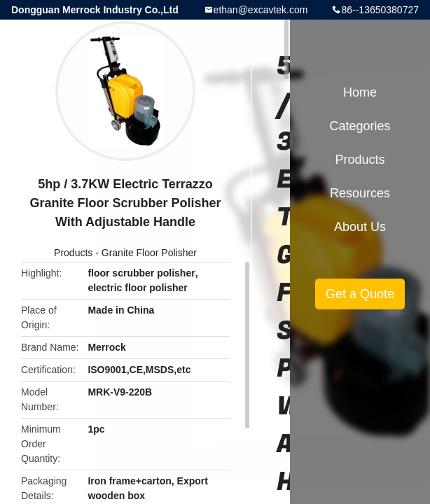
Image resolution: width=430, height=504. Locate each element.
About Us (360, 227)
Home (360, 92)
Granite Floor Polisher (149, 253)
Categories (360, 126)
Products (73, 253)
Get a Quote (360, 294)
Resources (360, 193)
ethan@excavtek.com (261, 10)
